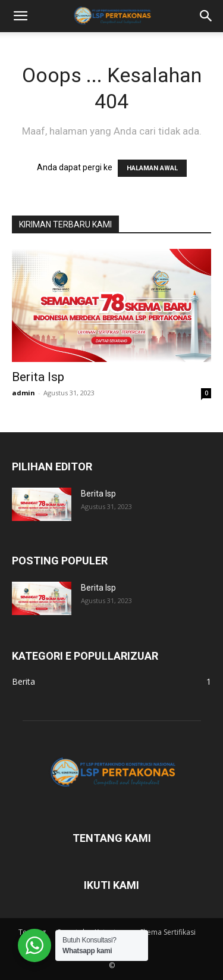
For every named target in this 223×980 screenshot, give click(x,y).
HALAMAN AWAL (152, 168)
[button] (20, 16)
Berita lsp (38, 377)
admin (23, 393)
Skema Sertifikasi (168, 932)
